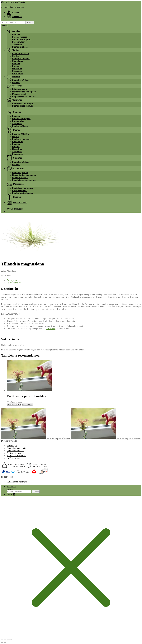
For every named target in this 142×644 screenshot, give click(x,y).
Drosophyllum (19, 42)
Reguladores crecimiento (24, 97)
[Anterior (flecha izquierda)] (2, 642)
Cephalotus (17, 61)
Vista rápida (27, 405)
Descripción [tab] (12, 280)
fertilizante (51, 329)
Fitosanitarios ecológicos (24, 92)
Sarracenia (17, 44)
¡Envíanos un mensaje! (17, 482)
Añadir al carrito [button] (14, 405)
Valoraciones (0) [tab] (14, 283)
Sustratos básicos (21, 80)
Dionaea (16, 34)
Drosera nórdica (20, 37)
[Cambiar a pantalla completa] (5, 640)
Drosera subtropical (21, 39)
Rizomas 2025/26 (20, 54)
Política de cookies (15, 453)
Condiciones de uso (15, 451)
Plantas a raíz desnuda (23, 106)
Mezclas (16, 83)
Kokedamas (18, 73)
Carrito (11, 494)
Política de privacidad (16, 456)
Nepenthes (17, 69)
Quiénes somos (13, 458)
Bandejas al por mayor (23, 103)
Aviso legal (12, 446)
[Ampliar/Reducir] (2, 640)
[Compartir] (8, 640)
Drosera (16, 66)
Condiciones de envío (16, 448)
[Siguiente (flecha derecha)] (5, 642)
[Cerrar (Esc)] (11, 640)
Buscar (30, 22)
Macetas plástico (20, 94)
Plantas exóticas (20, 47)
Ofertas (16, 56)
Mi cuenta (11, 486)
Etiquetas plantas (20, 89)
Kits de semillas (20, 191)
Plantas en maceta (21, 59)
